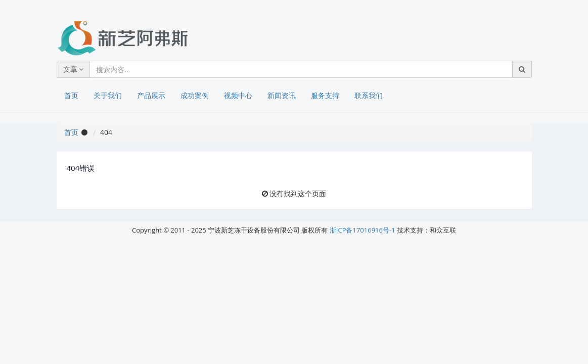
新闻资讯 (282, 95)
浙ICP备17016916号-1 (363, 230)
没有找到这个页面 (298, 193)
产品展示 (151, 95)
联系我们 (369, 95)
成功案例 (195, 95)
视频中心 (238, 95)
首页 (71, 95)
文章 (74, 69)
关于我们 (108, 95)
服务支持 (325, 95)
